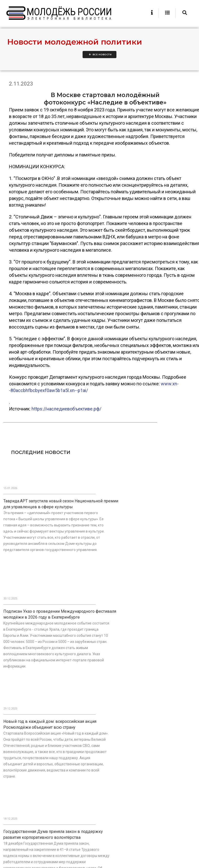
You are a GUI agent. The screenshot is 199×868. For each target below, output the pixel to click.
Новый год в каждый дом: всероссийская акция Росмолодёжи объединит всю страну (46, 623)
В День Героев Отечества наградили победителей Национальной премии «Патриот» (48, 735)
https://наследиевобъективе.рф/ (66, 414)
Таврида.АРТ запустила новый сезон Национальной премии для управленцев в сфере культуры (44, 515)
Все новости (100, 58)
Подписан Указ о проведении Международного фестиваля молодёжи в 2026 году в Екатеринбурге (149, 515)
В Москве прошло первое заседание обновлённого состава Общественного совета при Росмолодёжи (148, 738)
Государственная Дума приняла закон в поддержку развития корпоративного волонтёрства (142, 626)
